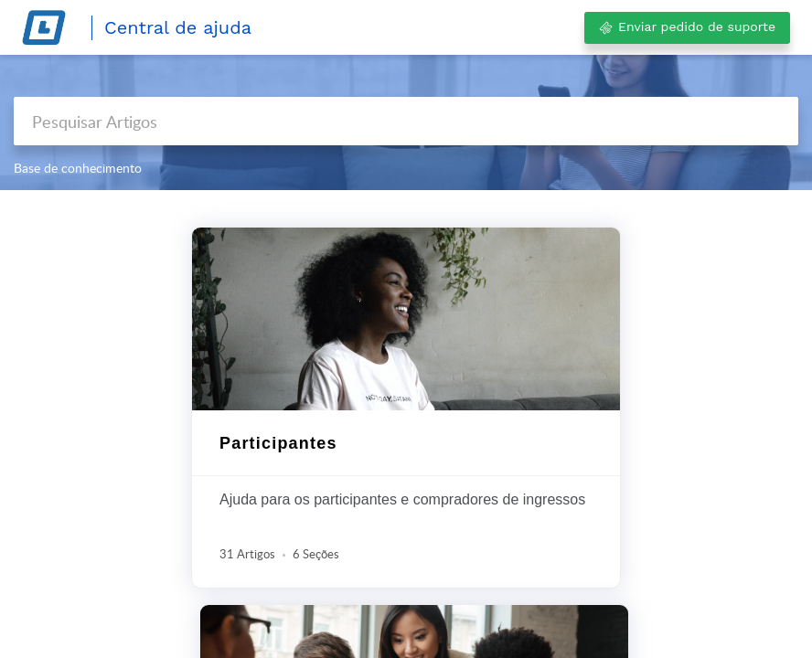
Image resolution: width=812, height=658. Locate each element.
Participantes (278, 443)
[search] (406, 121)
